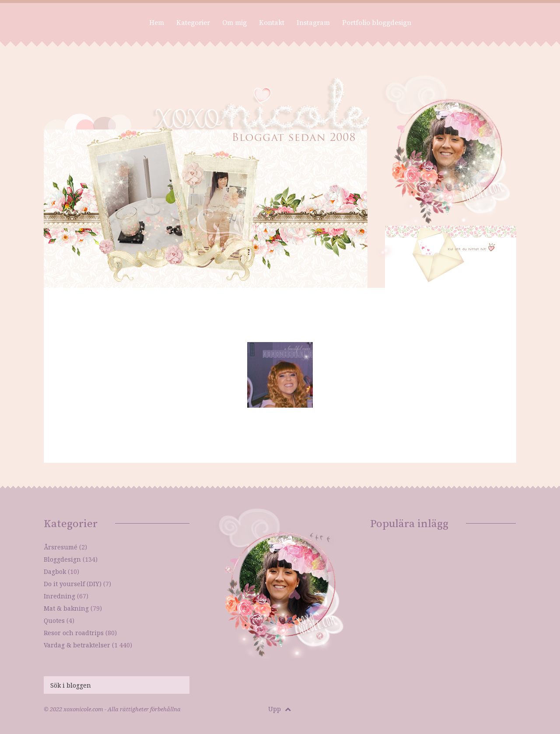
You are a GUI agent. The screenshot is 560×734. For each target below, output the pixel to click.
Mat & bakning (66, 608)
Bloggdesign (62, 559)
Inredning (59, 596)
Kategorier (193, 23)
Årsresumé (61, 547)
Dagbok (55, 571)
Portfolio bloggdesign (377, 23)
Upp (280, 709)
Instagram (313, 23)
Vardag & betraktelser (77, 645)
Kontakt (272, 23)
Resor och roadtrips (74, 633)
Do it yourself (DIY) (73, 584)
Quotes (54, 620)
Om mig (234, 23)
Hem (157, 23)
